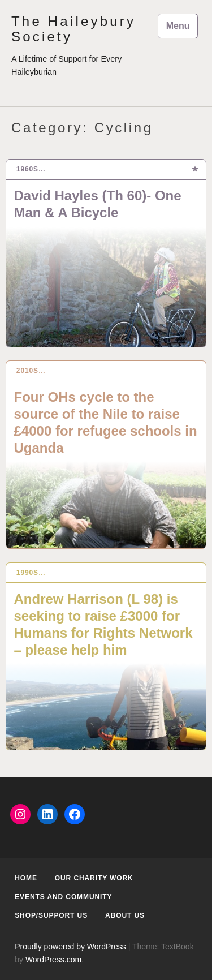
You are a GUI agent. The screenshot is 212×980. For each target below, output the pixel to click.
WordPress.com (53, 960)
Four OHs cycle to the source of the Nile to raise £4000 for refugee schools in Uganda (106, 422)
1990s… (31, 573)
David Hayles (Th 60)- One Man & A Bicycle (98, 204)
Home (26, 878)
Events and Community (63, 897)
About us (125, 915)
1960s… (31, 169)
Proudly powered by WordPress (70, 947)
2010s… (31, 371)
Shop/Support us (51, 915)
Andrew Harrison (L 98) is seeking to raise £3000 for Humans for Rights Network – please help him (103, 624)
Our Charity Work (94, 878)
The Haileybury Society (73, 29)
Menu (178, 26)
